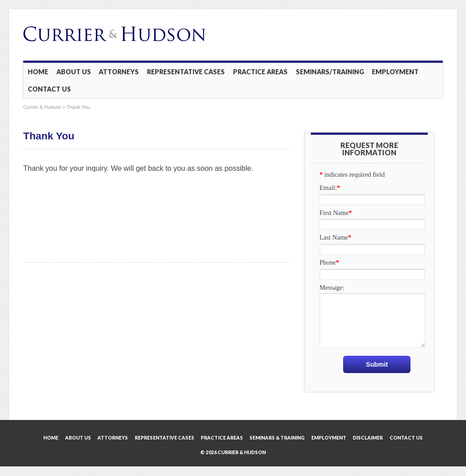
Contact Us (49, 89)
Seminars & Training (277, 438)
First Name (336, 213)
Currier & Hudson (42, 107)
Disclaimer (368, 438)
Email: (330, 188)
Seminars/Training (330, 72)
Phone (329, 262)
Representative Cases (186, 72)
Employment (395, 72)
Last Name (335, 237)
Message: (332, 287)
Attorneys (119, 72)
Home (38, 72)
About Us (74, 72)
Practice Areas (260, 72)
